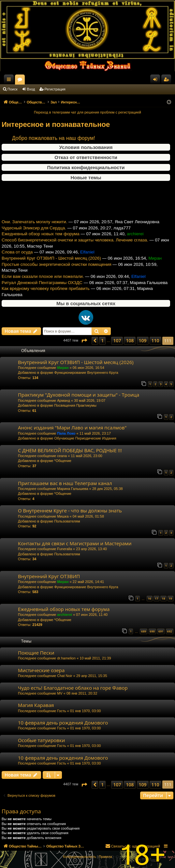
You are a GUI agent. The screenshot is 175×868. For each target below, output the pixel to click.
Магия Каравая (36, 705)
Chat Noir (65, 676)
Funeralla (65, 549)
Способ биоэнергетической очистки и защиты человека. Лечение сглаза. (75, 248)
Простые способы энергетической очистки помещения (57, 272)
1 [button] (102, 340)
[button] (84, 341)
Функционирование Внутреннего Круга (86, 373)
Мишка (63, 516)
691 (161, 631)
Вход (31, 89)
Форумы (78, 81)
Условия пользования (86, 147)
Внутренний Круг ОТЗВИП (49, 576)
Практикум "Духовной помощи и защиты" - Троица (79, 395)
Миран (63, 368)
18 (163, 598)
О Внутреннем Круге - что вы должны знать (70, 510)
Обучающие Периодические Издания (85, 438)
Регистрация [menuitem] (168, 81)
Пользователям (67, 521)
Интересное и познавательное (56, 124)
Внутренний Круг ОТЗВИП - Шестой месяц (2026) (51, 266)
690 (152, 631)
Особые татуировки (41, 740)
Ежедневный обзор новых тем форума (41, 242)
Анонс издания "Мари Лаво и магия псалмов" (72, 427)
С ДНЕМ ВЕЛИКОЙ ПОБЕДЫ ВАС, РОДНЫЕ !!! (70, 450)
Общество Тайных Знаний (43, 79)
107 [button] (117, 340)
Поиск (12, 89)
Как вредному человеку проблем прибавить (46, 296)
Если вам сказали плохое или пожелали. (43, 284)
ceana (62, 456)
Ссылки (10, 81)
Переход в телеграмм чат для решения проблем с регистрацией (87, 112)
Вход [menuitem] (157, 81)
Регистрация (55, 89)
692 (170, 631)
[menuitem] (79, 857)
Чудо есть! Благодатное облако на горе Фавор (73, 688)
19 (170, 598)
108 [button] (130, 340)
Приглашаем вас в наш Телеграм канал (65, 483)
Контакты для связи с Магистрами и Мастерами (75, 543)
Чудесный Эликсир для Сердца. (34, 236)
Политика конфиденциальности (86, 167)
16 (150, 598)
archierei (65, 615)
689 (144, 631)
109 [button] (143, 340)
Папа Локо (66, 433)
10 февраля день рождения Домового (63, 723)
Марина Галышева (73, 489)
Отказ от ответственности (86, 157)
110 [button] (155, 340)
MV (60, 693)
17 (156, 598)
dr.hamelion (66, 658)
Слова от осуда (17, 260)
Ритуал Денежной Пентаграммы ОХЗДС (42, 290)
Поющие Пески (36, 653)
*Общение (63, 461)
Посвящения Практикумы (75, 405)
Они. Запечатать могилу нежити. (34, 230)
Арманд (64, 400)
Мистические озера (41, 670)
